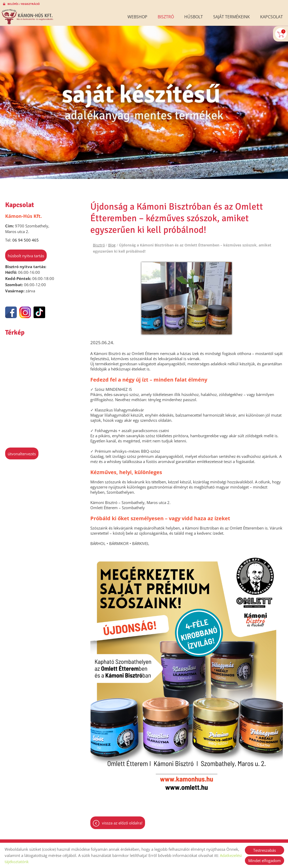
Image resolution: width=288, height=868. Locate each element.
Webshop (137, 17)
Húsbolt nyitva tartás (26, 253)
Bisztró (166, 17)
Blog (112, 242)
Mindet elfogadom (265, 861)
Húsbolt (194, 17)
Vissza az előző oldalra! (122, 821)
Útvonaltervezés (22, 451)
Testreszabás (265, 850)
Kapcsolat (271, 17)
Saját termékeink (231, 17)
